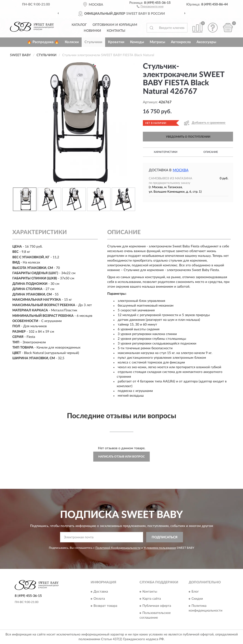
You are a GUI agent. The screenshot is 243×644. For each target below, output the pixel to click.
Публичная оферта (157, 606)
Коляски (72, 42)
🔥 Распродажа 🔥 (43, 42)
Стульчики (93, 42)
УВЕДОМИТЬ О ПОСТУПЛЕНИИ (188, 137)
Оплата (99, 599)
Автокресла (181, 42)
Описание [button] (211, 152)
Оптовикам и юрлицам (115, 25)
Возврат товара (105, 606)
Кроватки (116, 42)
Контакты (116, 31)
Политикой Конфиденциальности (118, 548)
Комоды (137, 42)
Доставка (101, 592)
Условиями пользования (160, 548)
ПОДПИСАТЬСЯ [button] (165, 537)
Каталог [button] (79, 25)
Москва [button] (181, 170)
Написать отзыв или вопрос (121, 457)
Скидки (197, 599)
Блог (195, 592)
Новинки (92, 31)
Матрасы (157, 42)
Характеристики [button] (166, 152)
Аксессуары (206, 42)
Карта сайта (152, 599)
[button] (150, 6)
